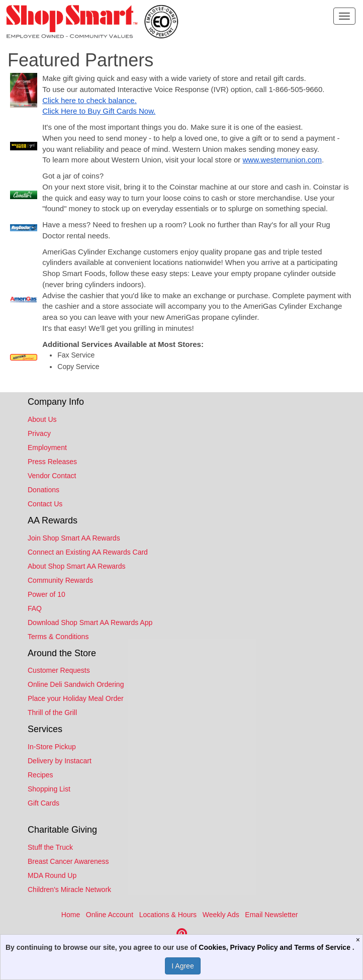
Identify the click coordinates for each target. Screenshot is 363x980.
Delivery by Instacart (60, 761)
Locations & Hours (168, 915)
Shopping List (49, 789)
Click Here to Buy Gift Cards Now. (99, 111)
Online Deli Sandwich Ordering (76, 684)
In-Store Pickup (52, 747)
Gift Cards (43, 803)
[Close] (359, 940)
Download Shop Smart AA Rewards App (90, 622)
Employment (47, 448)
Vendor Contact (52, 476)
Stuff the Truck (50, 847)
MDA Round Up (52, 875)
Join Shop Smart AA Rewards (74, 538)
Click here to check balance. (89, 100)
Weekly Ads (221, 915)
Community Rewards (60, 580)
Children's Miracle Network (69, 889)
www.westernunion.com (283, 160)
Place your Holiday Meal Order (76, 698)
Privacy (39, 433)
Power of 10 (47, 594)
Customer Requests (59, 670)
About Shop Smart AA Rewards (77, 566)
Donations (43, 490)
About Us (42, 419)
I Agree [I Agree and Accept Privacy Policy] (183, 966)
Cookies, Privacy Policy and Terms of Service (276, 947)
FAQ (35, 608)
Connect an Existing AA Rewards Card (88, 552)
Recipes (40, 775)
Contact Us (45, 504)
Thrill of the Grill (52, 712)
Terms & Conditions (58, 637)
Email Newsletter (271, 915)
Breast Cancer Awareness (68, 861)
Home (71, 915)
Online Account (110, 915)
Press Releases (52, 462)
